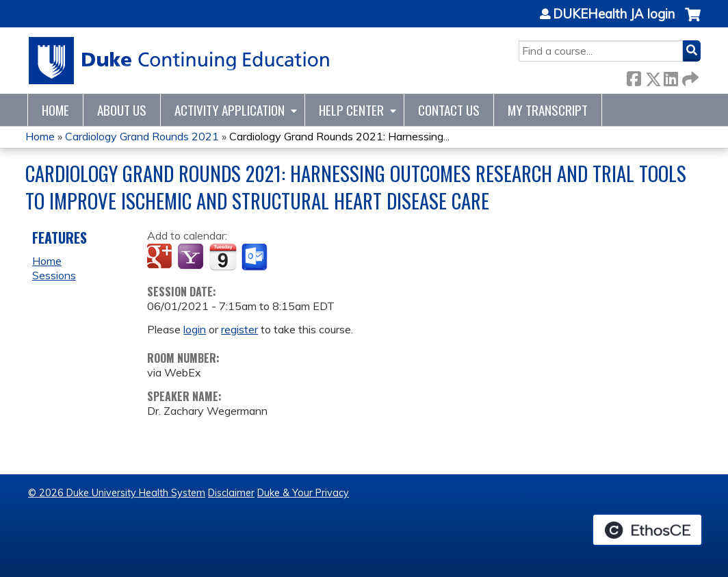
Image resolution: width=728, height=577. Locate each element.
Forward (689, 76)
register (239, 329)
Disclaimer (231, 493)
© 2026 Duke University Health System (117, 493)
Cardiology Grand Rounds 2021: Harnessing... (339, 136)
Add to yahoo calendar (192, 257)
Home (55, 110)
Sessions (54, 275)
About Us (122, 110)
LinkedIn (671, 76)
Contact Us (449, 110)
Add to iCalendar (223, 257)
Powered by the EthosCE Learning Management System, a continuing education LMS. (647, 530)
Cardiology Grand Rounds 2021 (142, 136)
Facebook (634, 76)
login (195, 329)
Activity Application (230, 110)
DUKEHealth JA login (614, 14)
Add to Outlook (256, 257)
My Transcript (548, 110)
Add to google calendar (161, 257)
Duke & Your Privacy (303, 493)
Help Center (351, 110)
